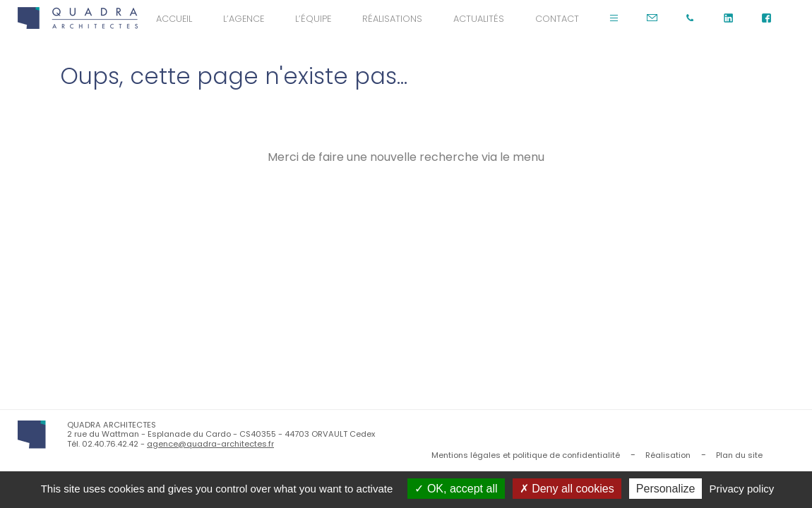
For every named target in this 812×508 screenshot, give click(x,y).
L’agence (244, 19)
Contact (557, 19)
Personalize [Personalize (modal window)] (666, 489)
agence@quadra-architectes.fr (210, 444)
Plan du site (739, 455)
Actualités (479, 19)
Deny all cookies (567, 489)
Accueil (174, 19)
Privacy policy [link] (742, 489)
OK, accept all (456, 489)
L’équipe (313, 19)
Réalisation (668, 455)
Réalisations (392, 19)
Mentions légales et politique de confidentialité (526, 455)
